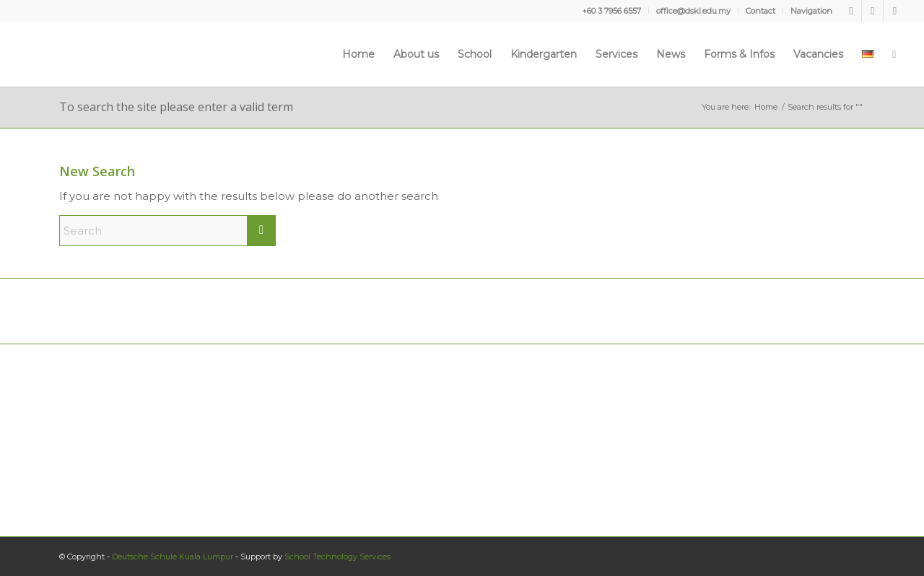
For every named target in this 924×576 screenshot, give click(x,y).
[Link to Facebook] (851, 11)
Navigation (811, 11)
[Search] (894, 54)
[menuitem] (612, 11)
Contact (760, 11)
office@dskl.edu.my (693, 11)
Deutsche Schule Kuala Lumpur (173, 557)
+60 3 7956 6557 (611, 11)
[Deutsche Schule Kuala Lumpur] (61, 54)
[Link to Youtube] (872, 11)
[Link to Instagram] (894, 11)
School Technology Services (337, 557)
